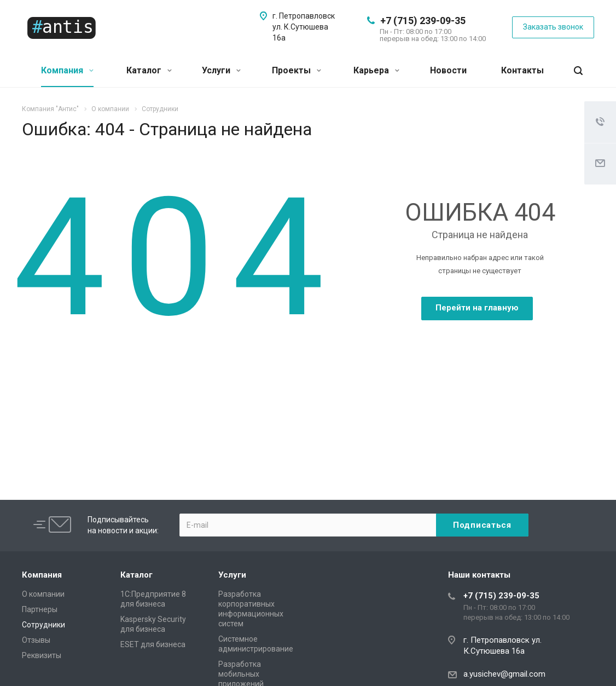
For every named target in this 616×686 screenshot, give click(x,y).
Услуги (221, 70)
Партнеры (40, 609)
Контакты (522, 70)
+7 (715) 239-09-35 (423, 21)
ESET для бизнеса (153, 644)
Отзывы (36, 640)
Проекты (297, 70)
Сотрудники (43, 625)
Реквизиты (42, 655)
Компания (67, 70)
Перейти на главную (477, 308)
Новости (448, 70)
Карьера (376, 70)
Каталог (149, 70)
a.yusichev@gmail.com (504, 674)
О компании (43, 594)
